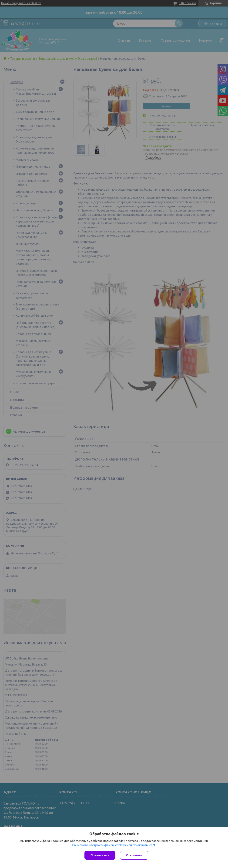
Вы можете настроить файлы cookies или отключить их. (112, 845)
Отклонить (134, 855)
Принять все (100, 855)
